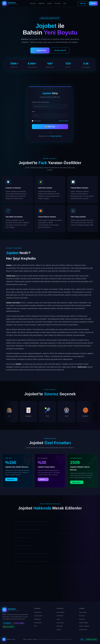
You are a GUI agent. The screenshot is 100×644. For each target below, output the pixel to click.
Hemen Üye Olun (56, 136)
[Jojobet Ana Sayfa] (10, 3)
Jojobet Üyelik (38, 616)
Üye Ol (93, 3)
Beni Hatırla (36, 121)
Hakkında (41, 3)
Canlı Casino (60, 623)
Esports (59, 630)
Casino (59, 619)
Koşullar (30, 639)
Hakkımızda (37, 619)
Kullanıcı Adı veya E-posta (40, 102)
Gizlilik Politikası (84, 623)
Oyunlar (50, 3)
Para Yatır (82, 616)
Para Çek (82, 619)
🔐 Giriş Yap (50, 127)
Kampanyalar (38, 623)
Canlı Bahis (60, 616)
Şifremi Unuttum (64, 121)
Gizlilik (25, 639)
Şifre (33, 111)
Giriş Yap (33, 3)
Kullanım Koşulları (84, 626)
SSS (65, 3)
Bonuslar (58, 3)
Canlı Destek (83, 612)
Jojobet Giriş (38, 612)
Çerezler (35, 639)
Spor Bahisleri (61, 612)
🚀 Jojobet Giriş (40, 50)
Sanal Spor (60, 626)
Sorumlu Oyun (83, 630)
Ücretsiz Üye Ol (60, 50)
